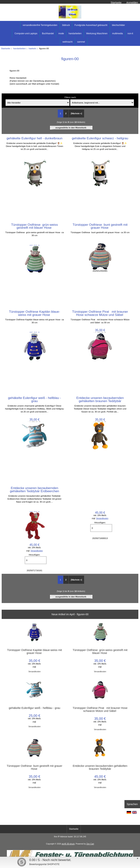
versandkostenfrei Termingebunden (40, 25)
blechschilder (119, 25)
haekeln (32, 48)
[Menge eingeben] (101, 528)
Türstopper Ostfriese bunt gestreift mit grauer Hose (100, 226)
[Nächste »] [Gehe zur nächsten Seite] (76, 113)
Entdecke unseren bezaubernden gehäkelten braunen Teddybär (100, 399)
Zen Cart (90, 844)
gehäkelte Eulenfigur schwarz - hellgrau (100, 138)
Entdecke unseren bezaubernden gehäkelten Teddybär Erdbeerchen (34, 489)
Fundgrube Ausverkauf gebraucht (91, 25)
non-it (130, 33)
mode (61, 33)
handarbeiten (19, 48)
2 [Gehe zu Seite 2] (66, 113)
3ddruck (66, 25)
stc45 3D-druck (68, 844)
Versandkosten (102, 518)
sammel (81, 42)
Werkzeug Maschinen (97, 33)
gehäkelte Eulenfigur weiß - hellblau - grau (34, 399)
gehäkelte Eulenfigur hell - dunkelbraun (34, 138)
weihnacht (67, 42)
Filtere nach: (70, 97)
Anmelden (132, 3)
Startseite (116, 3)
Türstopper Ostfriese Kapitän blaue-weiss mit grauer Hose (35, 313)
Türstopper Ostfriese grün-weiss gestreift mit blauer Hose (34, 226)
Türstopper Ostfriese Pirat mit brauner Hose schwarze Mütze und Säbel (100, 313)
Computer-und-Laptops (26, 33)
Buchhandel (48, 33)
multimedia (118, 33)
